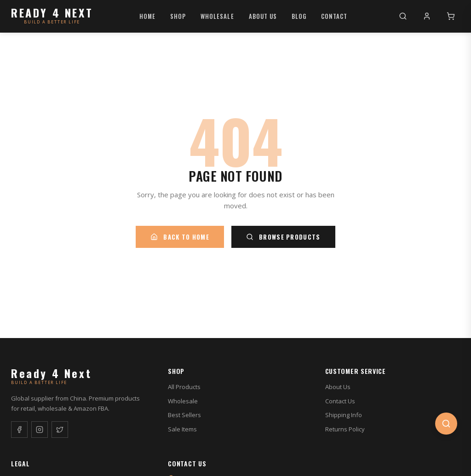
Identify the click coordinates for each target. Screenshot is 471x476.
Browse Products (283, 237)
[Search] (403, 16)
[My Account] (427, 16)
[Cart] (451, 16)
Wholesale (217, 16)
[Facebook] (19, 430)
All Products (184, 387)
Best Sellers (184, 415)
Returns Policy (345, 429)
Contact (334, 16)
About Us (263, 16)
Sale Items (182, 429)
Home (147, 16)
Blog (299, 16)
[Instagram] (40, 430)
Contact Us (340, 401)
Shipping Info (344, 415)
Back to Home (180, 237)
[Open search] (446, 424)
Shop (178, 16)
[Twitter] (60, 430)
